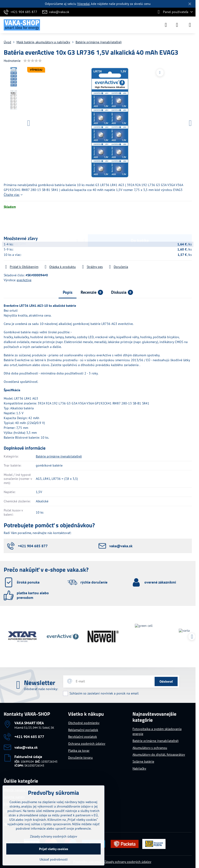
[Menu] (190, 25)
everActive (24, 280)
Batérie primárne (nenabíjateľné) (59, 456)
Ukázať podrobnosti (54, 859)
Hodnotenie (12, 61)
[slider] (33, 61)
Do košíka (140, 222)
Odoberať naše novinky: (41, 689)
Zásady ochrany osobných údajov (128, 862)
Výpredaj (83, 4)
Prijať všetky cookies (54, 849)
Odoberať (166, 681)
